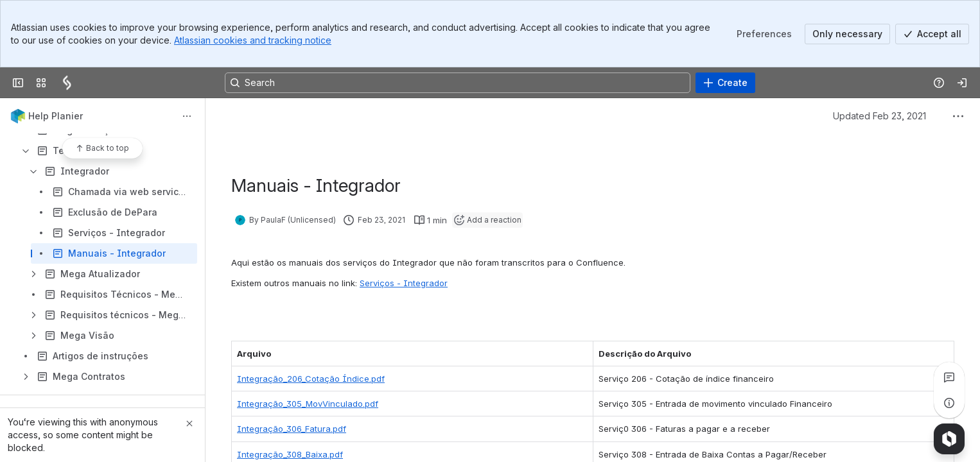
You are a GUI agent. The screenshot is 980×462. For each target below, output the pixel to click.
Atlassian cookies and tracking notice (253, 40)
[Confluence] (67, 83)
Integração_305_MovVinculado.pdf (308, 404)
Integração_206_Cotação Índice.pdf (311, 379)
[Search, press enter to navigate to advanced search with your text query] (458, 83)
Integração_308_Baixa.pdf (290, 454)
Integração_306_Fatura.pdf (292, 429)
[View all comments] (949, 377)
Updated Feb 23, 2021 (879, 116)
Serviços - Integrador (404, 283)
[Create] (725, 83)
